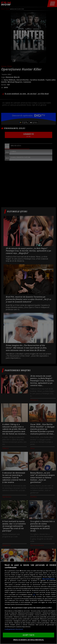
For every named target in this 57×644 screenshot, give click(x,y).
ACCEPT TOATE (28, 635)
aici (34, 594)
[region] (28, 603)
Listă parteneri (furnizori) (14, 629)
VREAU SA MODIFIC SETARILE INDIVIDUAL (29, 640)
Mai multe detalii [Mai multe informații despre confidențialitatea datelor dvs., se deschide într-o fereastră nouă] (48, 579)
